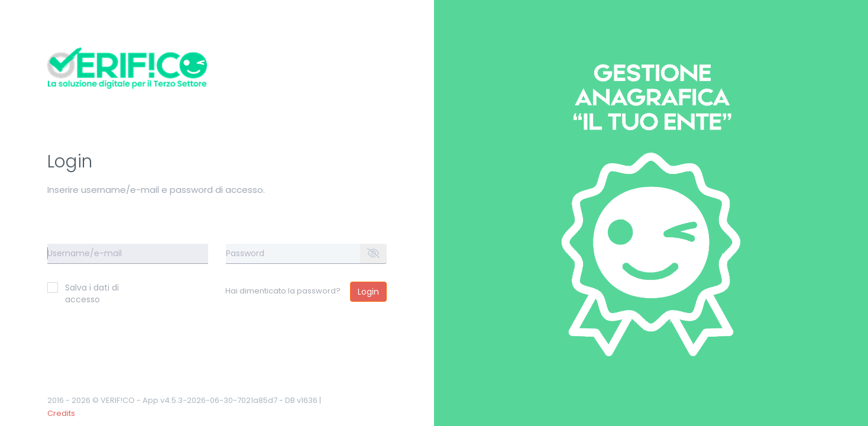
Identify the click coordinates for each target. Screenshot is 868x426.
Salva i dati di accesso (83, 293)
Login (368, 292)
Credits (61, 413)
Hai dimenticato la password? (283, 291)
